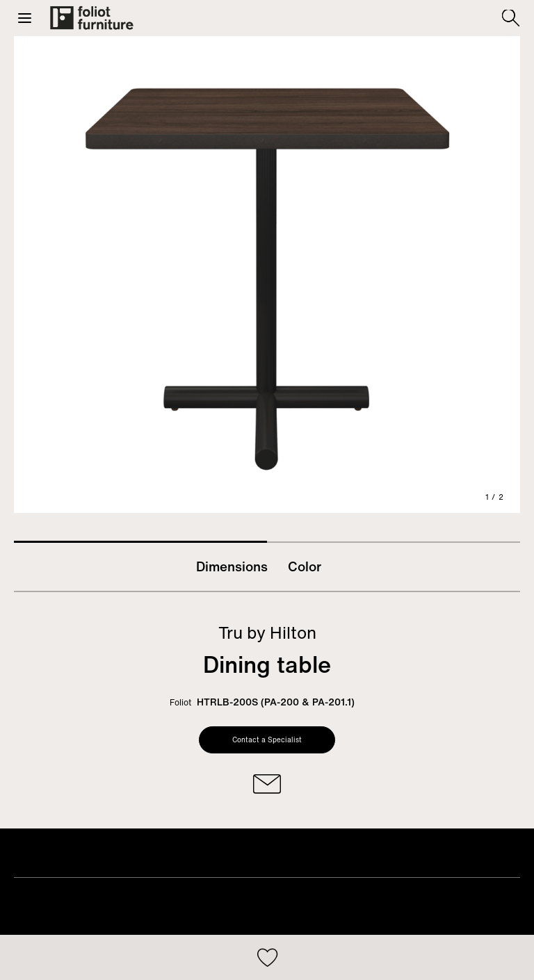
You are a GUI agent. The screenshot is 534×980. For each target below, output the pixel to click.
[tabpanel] (267, 275)
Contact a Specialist (267, 740)
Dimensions (232, 566)
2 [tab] (394, 542)
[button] (25, 18)
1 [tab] (140, 542)
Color (305, 566)
